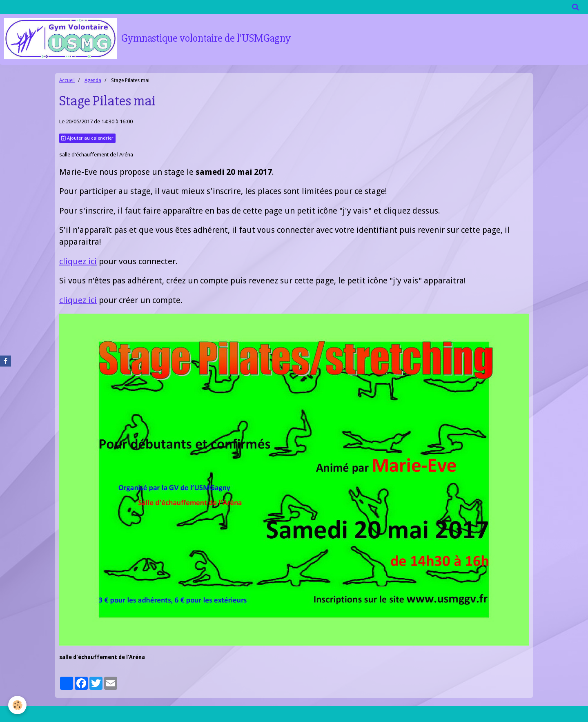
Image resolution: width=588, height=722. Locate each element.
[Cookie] (17, 705)
